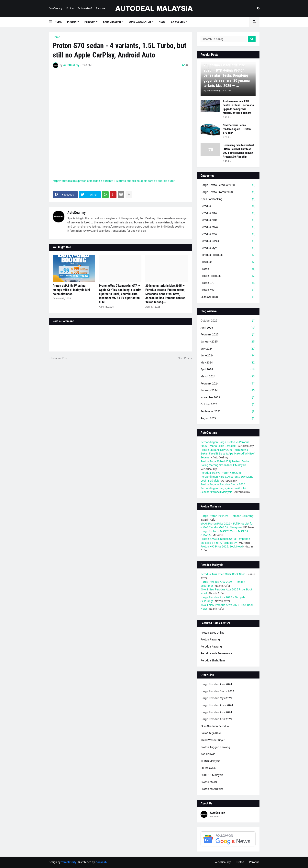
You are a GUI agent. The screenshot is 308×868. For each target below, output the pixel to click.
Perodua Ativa (228, 227)
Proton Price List (228, 276)
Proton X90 (228, 290)
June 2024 (228, 356)
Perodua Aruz (228, 220)
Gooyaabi (101, 862)
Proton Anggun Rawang (215, 747)
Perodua (101, 8)
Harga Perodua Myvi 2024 (216, 698)
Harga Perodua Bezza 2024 (217, 691)
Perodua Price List (228, 255)
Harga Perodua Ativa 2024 (217, 705)
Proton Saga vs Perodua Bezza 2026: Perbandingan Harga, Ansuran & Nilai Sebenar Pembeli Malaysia (223, 488)
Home (56, 37)
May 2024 (228, 363)
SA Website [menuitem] (178, 22)
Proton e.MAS (85, 8)
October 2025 (228, 321)
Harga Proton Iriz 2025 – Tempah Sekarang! (227, 516)
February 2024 (228, 384)
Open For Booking (228, 199)
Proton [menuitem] (72, 22)
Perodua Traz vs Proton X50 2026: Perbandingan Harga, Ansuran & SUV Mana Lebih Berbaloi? (227, 477)
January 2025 (228, 342)
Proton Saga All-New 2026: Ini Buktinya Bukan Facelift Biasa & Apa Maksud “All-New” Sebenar (228, 454)
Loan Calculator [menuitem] (140, 22)
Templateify (69, 862)
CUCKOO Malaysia (212, 775)
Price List (228, 262)
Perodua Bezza (228, 241)
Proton (70, 8)
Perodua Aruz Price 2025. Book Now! (223, 574)
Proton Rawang (210, 639)
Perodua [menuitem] (90, 22)
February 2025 (228, 335)
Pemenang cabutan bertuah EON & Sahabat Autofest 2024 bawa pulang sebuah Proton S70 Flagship (239, 151)
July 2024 (228, 349)
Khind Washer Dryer (213, 740)
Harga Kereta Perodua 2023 (228, 185)
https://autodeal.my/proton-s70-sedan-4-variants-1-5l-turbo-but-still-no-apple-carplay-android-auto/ (114, 181)
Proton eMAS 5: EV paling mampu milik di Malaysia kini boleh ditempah (71, 290)
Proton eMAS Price (212, 789)
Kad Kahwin (208, 754)
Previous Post (59, 358)
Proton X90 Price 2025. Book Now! (222, 546)
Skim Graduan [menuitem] (112, 22)
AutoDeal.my (56, 8)
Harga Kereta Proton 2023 (228, 192)
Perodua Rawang (211, 647)
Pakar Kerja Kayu (211, 733)
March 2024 (228, 377)
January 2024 (228, 391)
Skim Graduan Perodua (215, 726)
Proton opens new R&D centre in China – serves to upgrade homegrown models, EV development (238, 107)
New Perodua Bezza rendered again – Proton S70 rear (237, 129)
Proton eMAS (209, 782)
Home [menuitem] (58, 22)
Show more (216, 817)
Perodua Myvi (228, 248)
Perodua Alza (228, 213)
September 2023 (228, 412)
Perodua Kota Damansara (216, 653)
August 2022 (228, 418)
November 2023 (228, 398)
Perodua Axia (228, 234)
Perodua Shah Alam (213, 660)
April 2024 (228, 370)
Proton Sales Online (212, 633)
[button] (52, 22)
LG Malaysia (208, 768)
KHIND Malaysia (210, 761)
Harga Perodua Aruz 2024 (216, 719)
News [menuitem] (162, 22)
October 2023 (228, 404)
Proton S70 (228, 283)
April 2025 (228, 328)
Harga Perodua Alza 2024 (216, 712)
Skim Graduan (228, 297)
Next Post (184, 358)
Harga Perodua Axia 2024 (216, 684)
